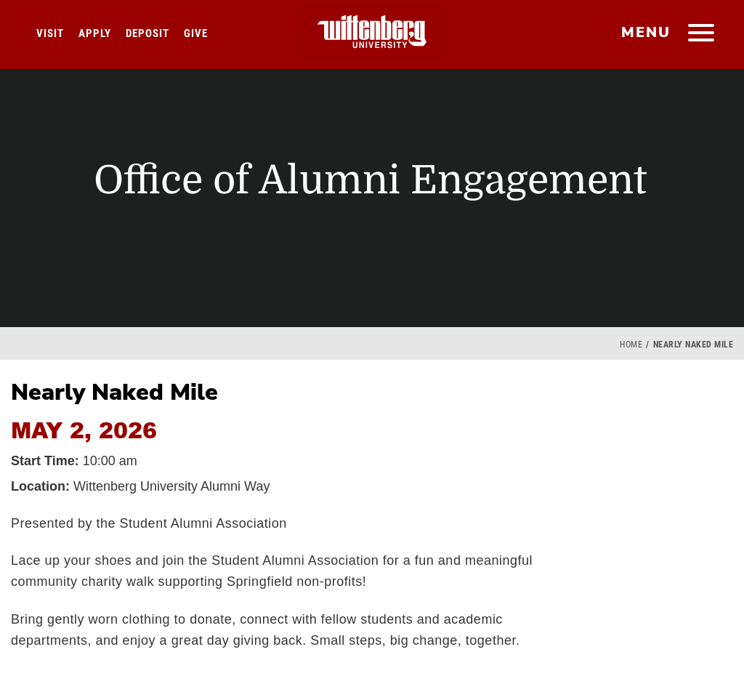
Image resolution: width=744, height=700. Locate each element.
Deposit (147, 33)
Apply (95, 33)
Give (196, 33)
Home (631, 345)
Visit (50, 33)
